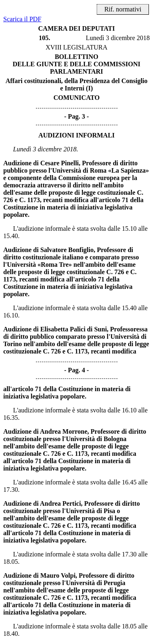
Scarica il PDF (22, 19)
